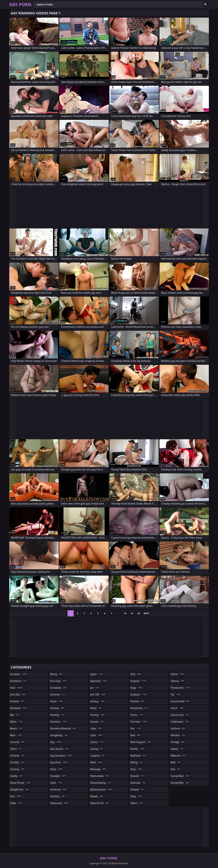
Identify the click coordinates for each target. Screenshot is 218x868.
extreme (58, 694)
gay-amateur (61, 756)
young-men (180, 783)
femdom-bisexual (63, 728)
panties (137, 701)
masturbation (102, 789)
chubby (17, 762)
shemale (138, 783)
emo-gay (59, 681)
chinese (18, 756)
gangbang (59, 735)
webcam (178, 756)
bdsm (17, 722)
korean (97, 722)
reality (138, 749)
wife (176, 762)
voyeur (177, 749)
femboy (58, 715)
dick (16, 796)
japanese (99, 681)
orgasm (138, 681)
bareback (19, 708)
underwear (180, 722)
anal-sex (18, 694)
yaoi (176, 769)
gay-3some (60, 749)
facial (57, 701)
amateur (19, 674)
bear (16, 735)
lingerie (98, 756)
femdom (59, 722)
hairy (57, 769)
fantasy (57, 708)
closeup (18, 769)
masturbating (101, 783)
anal (17, 688)
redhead (138, 756)
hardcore (59, 789)
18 (125, 613)
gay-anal (59, 762)
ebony (57, 674)
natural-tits (100, 803)
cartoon (18, 742)
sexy (136, 769)
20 (139, 613)
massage (98, 769)
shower (138, 789)
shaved (138, 776)
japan (97, 674)
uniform (178, 728)
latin (97, 735)
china (16, 749)
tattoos (178, 681)
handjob (58, 776)
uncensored (180, 701)
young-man (180, 776)
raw (136, 735)
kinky (96, 708)
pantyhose (139, 708)
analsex (17, 701)
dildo (17, 803)
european (59, 688)
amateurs (19, 681)
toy (176, 694)
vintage (178, 742)
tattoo (178, 674)
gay (56, 742)
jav (95, 688)
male (96, 762)
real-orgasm (141, 742)
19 (132, 613)
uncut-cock (180, 715)
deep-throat (21, 783)
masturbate (100, 776)
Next (146, 613)
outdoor (139, 694)
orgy (137, 688)
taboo (137, 803)
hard (56, 783)
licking (97, 749)
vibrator (178, 735)
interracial (59, 803)
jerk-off (98, 694)
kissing (98, 715)
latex (96, 728)
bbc (15, 715)
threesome (180, 688)
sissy (137, 796)
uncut (177, 708)
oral (136, 674)
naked (97, 796)
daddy (17, 776)
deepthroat (20, 789)
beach (17, 728)
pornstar (139, 722)
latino (97, 742)
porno (137, 715)
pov (136, 728)
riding (137, 762)
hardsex (58, 796)
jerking (98, 701)
